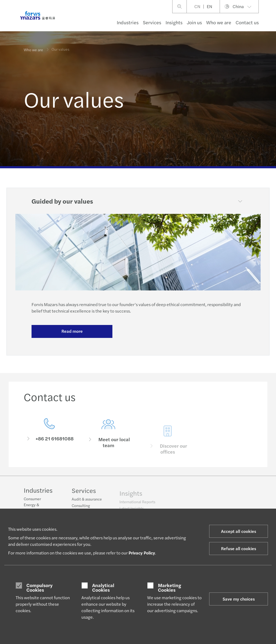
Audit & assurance (87, 503)
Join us (194, 22)
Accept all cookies (239, 531)
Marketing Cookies (170, 588)
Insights (174, 22)
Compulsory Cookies (39, 588)
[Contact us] (49, 435)
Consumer (32, 499)
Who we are (219, 22)
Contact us (247, 22)
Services (152, 22)
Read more (72, 331)
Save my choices (239, 599)
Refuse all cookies (239, 548)
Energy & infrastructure (35, 508)
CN (197, 6)
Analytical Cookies (103, 588)
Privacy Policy (142, 553)
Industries (128, 22)
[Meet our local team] (109, 443)
